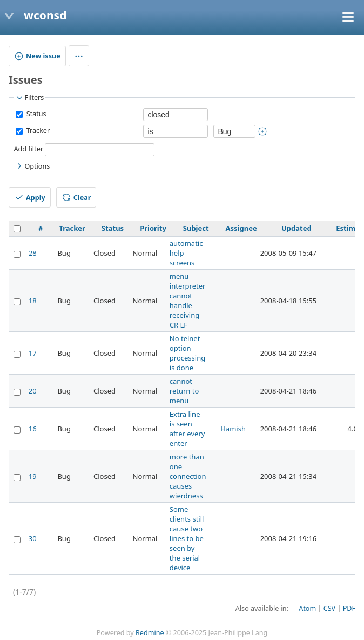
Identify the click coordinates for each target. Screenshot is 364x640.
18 (33, 301)
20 (33, 391)
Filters (29, 98)
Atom (307, 608)
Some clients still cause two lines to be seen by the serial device (187, 538)
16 (33, 429)
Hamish (233, 429)
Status (35, 114)
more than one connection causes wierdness (188, 476)
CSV (329, 608)
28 (33, 253)
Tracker (37, 131)
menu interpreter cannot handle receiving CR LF (188, 301)
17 (33, 353)
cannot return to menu (184, 391)
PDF (349, 608)
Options (32, 166)
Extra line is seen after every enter (187, 429)
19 (33, 476)
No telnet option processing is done (187, 353)
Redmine (150, 633)
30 (33, 538)
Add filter (28, 149)
